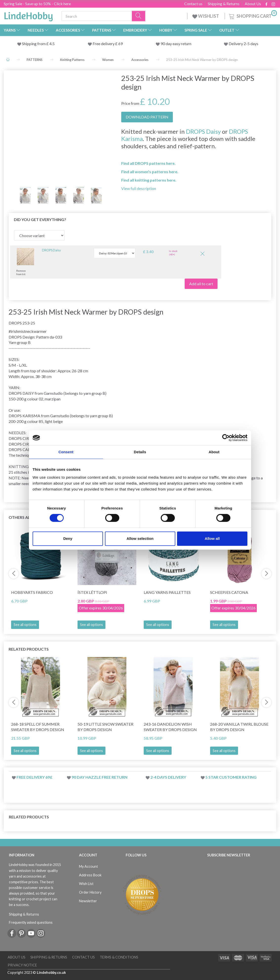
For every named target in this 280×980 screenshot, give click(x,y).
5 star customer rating (231, 777)
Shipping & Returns (224, 4)
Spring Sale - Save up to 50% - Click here (37, 4)
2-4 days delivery (168, 777)
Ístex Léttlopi (92, 592)
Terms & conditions (119, 957)
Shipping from (34, 44)
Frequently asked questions (31, 922)
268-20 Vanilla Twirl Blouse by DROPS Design (239, 727)
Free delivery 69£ (34, 777)
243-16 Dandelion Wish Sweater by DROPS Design (170, 727)
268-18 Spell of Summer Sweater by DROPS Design (38, 727)
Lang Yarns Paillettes (167, 592)
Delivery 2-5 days (243, 44)
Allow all (212, 538)
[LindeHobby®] (28, 15)
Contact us (193, 4)
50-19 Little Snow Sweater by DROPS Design (105, 727)
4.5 (52, 44)
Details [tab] (140, 452)
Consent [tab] (66, 452)
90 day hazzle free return (100, 777)
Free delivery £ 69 (108, 44)
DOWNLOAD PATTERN (147, 117)
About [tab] (214, 452)
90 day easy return (176, 44)
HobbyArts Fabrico (32, 592)
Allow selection (140, 538)
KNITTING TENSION (28, 466)
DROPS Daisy (203, 131)
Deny (68, 538)
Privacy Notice (22, 965)
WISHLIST (206, 16)
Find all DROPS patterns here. (148, 163)
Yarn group (18, 342)
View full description (139, 188)
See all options (25, 625)
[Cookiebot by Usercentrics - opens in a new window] (226, 438)
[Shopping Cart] (252, 15)
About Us (253, 4)
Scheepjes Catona (229, 592)
